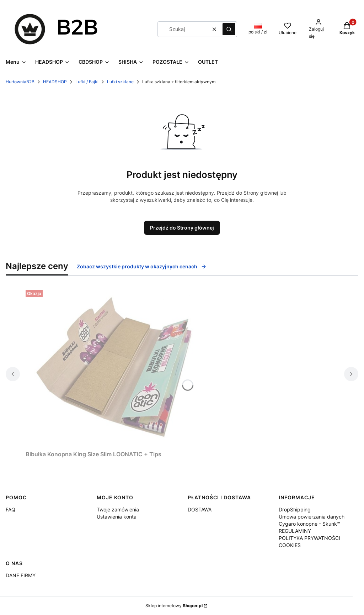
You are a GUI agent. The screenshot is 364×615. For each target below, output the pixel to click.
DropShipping (295, 509)
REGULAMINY (295, 531)
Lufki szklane (120, 82)
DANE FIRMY (21, 575)
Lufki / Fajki (87, 82)
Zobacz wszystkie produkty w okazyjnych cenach (142, 266)
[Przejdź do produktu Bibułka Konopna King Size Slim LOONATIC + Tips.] (114, 367)
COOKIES (290, 545)
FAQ (10, 509)
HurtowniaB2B (20, 82)
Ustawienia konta (117, 517)
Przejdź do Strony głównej (182, 228)
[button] (229, 29)
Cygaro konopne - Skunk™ (309, 524)
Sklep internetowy (174, 606)
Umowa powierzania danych (312, 517)
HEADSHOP (55, 82)
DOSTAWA (200, 509)
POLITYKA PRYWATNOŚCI (309, 538)
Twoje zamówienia (118, 509)
